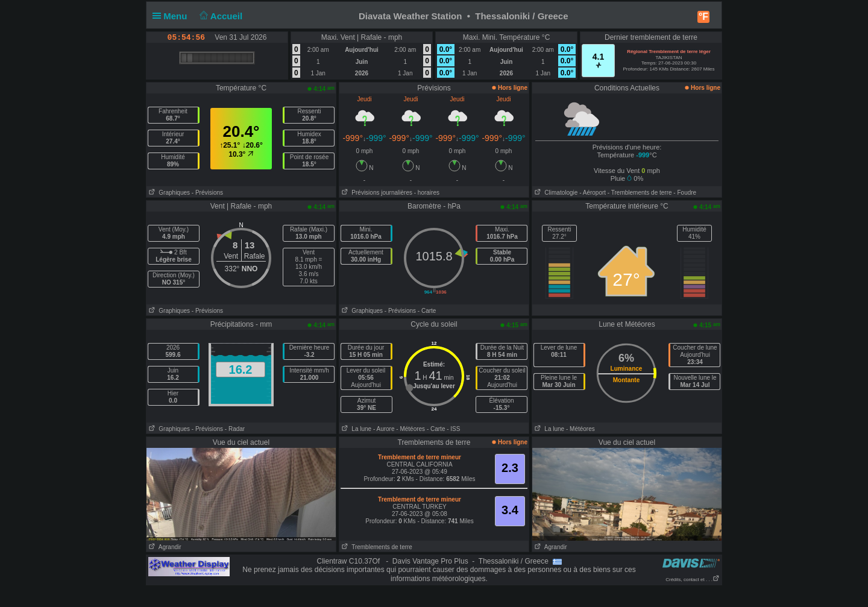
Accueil (220, 16)
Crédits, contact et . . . (693, 580)
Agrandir (164, 547)
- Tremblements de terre (640, 193)
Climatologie (555, 193)
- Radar (235, 429)
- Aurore (384, 429)
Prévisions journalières (376, 193)
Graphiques (168, 193)
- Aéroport (593, 193)
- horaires (427, 193)
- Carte (427, 311)
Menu (172, 16)
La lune (355, 429)
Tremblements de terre (376, 547)
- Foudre (685, 193)
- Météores (410, 429)
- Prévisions (207, 193)
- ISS (453, 429)
